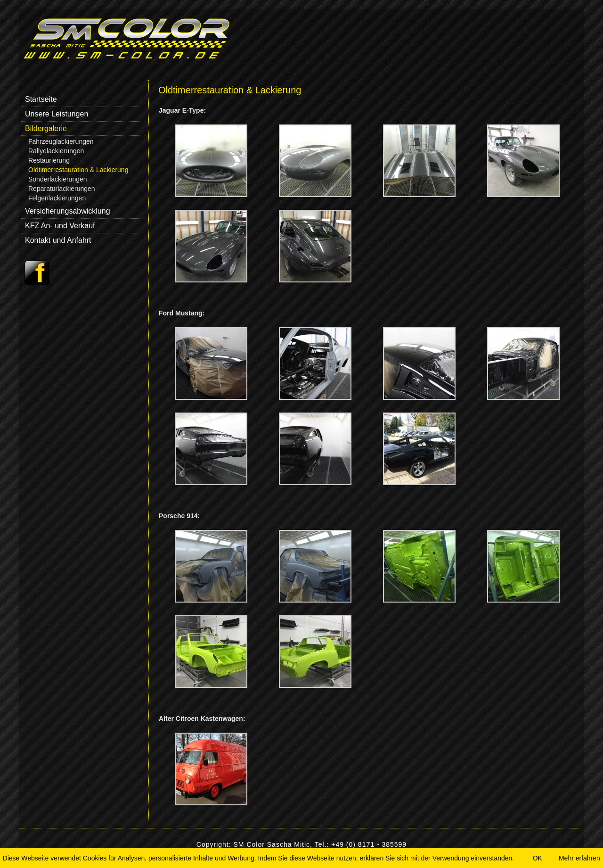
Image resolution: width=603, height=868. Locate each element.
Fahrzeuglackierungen (61, 141)
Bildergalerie (46, 128)
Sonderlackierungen (58, 179)
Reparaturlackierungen (62, 189)
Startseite (41, 99)
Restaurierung (49, 160)
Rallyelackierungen (56, 151)
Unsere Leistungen (57, 114)
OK (538, 858)
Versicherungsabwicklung (68, 211)
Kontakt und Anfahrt (58, 240)
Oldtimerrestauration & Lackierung (78, 170)
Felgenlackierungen (57, 198)
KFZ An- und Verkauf (60, 226)
